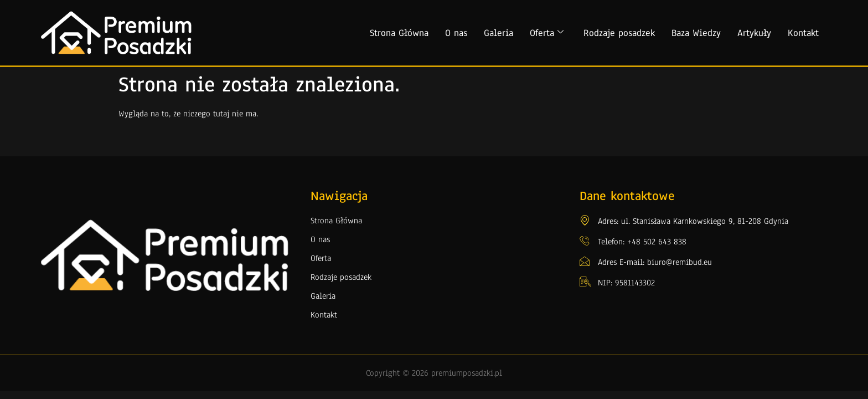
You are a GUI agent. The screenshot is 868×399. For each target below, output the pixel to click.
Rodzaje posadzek (619, 33)
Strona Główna (399, 33)
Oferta (547, 33)
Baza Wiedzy (696, 33)
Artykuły (754, 33)
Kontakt (803, 33)
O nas (456, 33)
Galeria (498, 33)
